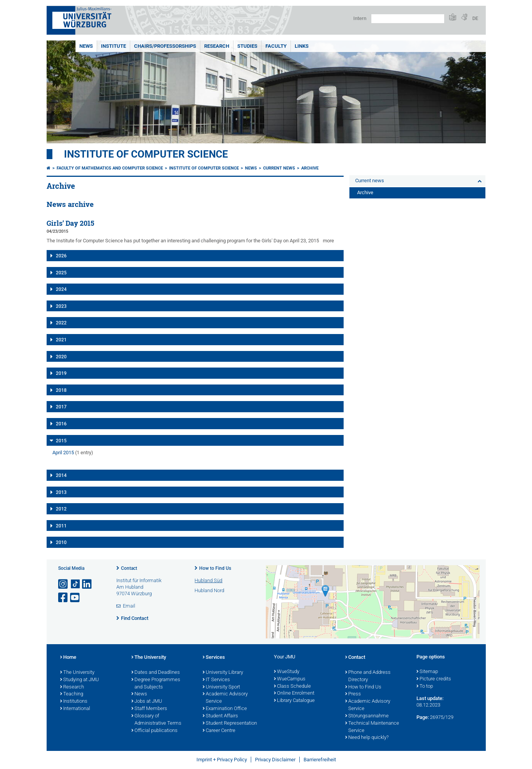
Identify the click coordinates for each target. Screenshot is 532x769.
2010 (61, 542)
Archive (310, 168)
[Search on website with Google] (408, 19)
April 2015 (63, 453)
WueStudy (287, 672)
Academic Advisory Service (225, 698)
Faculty (276, 46)
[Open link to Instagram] (64, 584)
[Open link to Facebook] (64, 598)
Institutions (74, 702)
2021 (61, 340)
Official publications (154, 731)
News (86, 46)
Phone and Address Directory (368, 676)
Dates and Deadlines (156, 673)
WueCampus (290, 679)
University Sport (221, 687)
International (75, 709)
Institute (113, 46)
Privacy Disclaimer (275, 760)
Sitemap (427, 672)
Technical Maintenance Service (372, 727)
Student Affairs (220, 716)
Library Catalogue (294, 701)
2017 (61, 407)
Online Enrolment (294, 693)
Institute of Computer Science (146, 154)
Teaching (72, 694)
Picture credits (434, 679)
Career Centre (219, 731)
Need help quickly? (367, 738)
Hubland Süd (208, 580)
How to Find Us (215, 568)
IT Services (216, 680)
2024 (61, 289)
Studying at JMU (80, 680)
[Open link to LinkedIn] (87, 584)
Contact (129, 568)
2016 (61, 424)
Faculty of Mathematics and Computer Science (110, 168)
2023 (61, 306)
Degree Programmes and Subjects (156, 684)
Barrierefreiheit (320, 760)
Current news (279, 168)
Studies (247, 46)
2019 (61, 373)
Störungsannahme (367, 716)
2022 (61, 323)
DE (475, 18)
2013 (61, 492)
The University (77, 673)
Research (217, 46)
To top (425, 687)
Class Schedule (292, 687)
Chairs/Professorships (165, 46)
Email (129, 606)
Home (68, 658)
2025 (61, 273)
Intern (360, 18)
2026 (61, 256)
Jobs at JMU (147, 702)
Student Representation (230, 724)
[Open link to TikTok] (76, 584)
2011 (61, 526)
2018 (61, 390)
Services (214, 658)
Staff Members (149, 709)
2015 (61, 441)
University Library (223, 673)
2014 (61, 475)
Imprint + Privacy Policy (222, 760)
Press (353, 694)
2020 (61, 357)
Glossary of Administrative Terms (156, 720)
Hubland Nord (209, 590)
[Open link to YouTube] (76, 598)
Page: (423, 717)
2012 (61, 509)
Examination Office (225, 709)
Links (302, 46)
